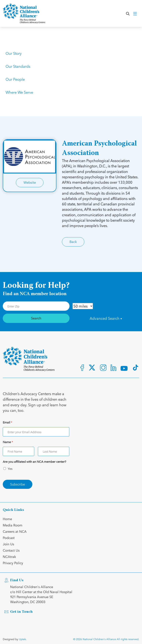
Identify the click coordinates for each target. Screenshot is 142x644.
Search (36, 318)
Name (8, 442)
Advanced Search (106, 318)
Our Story (14, 53)
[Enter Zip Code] (36, 306)
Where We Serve (19, 92)
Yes (10, 469)
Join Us (8, 544)
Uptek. (23, 639)
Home (7, 519)
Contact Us (11, 550)
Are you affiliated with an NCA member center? (34, 462)
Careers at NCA (15, 531)
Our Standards (18, 66)
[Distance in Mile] (83, 306)
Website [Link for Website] (30, 182)
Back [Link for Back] (73, 242)
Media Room (13, 525)
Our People (15, 79)
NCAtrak (9, 557)
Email (7, 422)
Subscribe (18, 484)
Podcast (9, 538)
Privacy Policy (13, 563)
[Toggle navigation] (135, 15)
